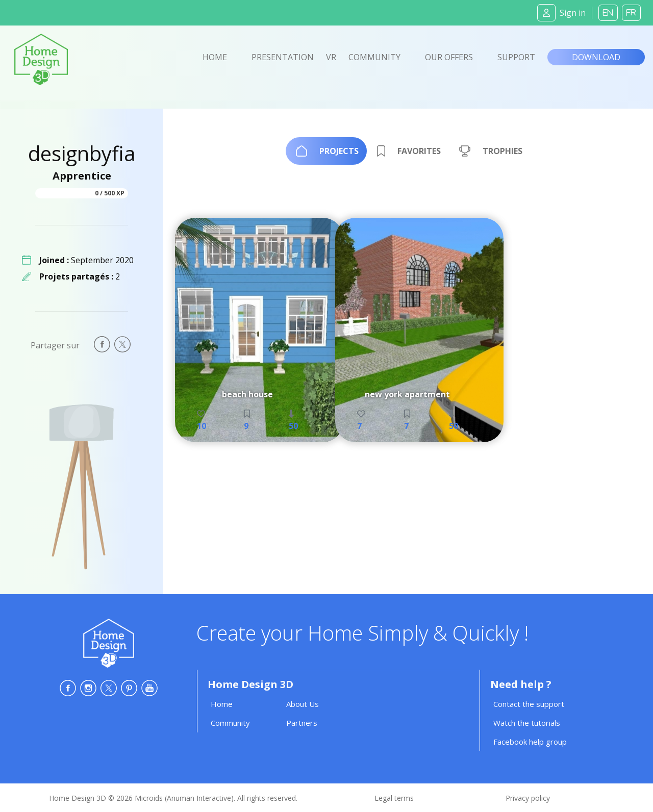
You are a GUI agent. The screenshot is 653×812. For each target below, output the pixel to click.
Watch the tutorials (527, 723)
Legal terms (394, 798)
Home (215, 57)
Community (374, 57)
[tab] (326, 151)
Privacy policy (528, 798)
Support (516, 57)
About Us (303, 704)
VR (331, 57)
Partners (302, 723)
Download (596, 57)
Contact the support (529, 704)
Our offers (449, 57)
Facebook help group (530, 742)
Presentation (283, 57)
